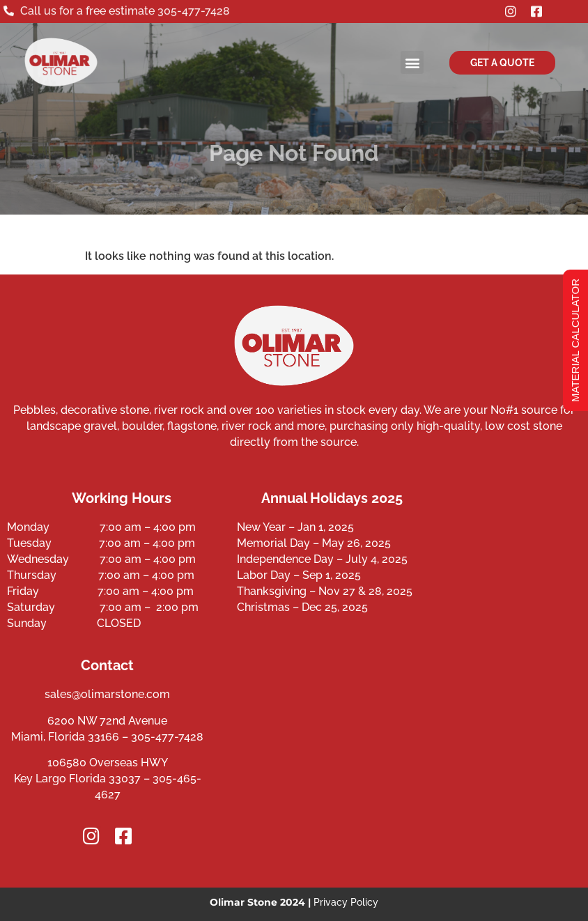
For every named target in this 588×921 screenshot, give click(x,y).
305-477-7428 (194, 10)
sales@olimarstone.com (107, 694)
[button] (412, 62)
